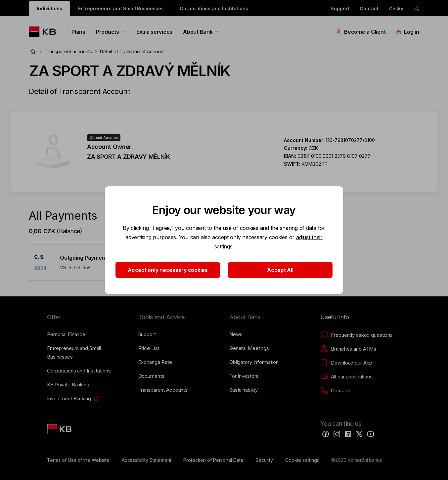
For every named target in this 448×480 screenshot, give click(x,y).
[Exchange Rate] (155, 362)
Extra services (154, 32)
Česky (396, 8)
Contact (369, 8)
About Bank (201, 32)
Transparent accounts (68, 51)
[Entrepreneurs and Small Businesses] (87, 353)
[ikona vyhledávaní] (417, 9)
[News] (236, 334)
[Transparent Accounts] (163, 390)
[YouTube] (371, 434)
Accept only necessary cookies (168, 270)
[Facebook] (326, 434)
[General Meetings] (249, 348)
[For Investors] (244, 376)
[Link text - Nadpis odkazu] (60, 429)
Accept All (280, 270)
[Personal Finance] (66, 334)
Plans (78, 32)
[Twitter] (359, 434)
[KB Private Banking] (68, 385)
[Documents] (151, 376)
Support (340, 8)
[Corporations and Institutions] (79, 371)
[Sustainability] (244, 390)
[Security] (264, 460)
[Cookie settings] (302, 460)
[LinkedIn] (348, 434)
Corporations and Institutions (214, 8)
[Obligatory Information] (254, 362)
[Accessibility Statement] (147, 460)
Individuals (49, 8)
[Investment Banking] (69, 399)
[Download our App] (346, 363)
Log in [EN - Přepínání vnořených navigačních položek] (407, 32)
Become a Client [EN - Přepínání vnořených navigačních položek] (361, 32)
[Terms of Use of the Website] (78, 460)
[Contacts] (336, 391)
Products (111, 32)
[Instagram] (337, 434)
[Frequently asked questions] (357, 335)
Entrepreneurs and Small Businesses (121, 8)
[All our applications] (346, 377)
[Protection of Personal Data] (213, 460)
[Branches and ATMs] (348, 349)
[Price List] (149, 348)
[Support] (147, 334)
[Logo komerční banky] (45, 32)
